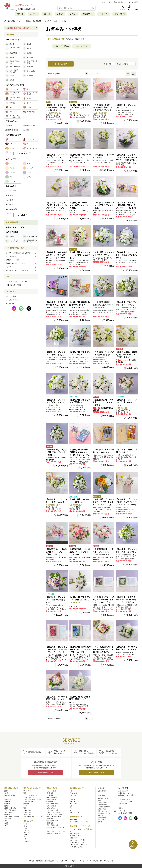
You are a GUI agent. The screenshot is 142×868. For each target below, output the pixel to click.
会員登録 (100, 815)
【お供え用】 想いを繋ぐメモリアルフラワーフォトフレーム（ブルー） (80, 650)
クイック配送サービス (57, 39)
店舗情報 (73, 838)
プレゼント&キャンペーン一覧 (79, 822)
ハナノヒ (21, 267)
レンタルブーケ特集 (52, 810)
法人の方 (104, 14)
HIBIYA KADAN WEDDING (78, 845)
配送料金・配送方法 (104, 807)
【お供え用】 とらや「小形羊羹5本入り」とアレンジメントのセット (57, 305)
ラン (71, 808)
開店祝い (7, 806)
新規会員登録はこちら (46, 773)
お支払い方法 (102, 809)
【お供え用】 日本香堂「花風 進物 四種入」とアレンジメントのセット (126, 205)
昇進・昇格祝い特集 (52, 825)
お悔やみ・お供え (10, 795)
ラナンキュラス (74, 812)
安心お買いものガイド (104, 798)
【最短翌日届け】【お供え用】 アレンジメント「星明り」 (103, 403)
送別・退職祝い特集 (52, 804)
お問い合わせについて (125, 804)
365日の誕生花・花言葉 (13, 285)
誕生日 (20, 14)
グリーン (26, 837)
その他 (100, 822)
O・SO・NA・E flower (61, 46)
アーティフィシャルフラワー (32, 799)
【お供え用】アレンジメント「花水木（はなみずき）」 (80, 255)
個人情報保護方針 (50, 861)
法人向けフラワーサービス (54, 833)
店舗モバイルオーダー (77, 840)
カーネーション (74, 802)
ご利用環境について (124, 799)
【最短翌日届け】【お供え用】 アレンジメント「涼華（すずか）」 (126, 355)
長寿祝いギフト (51, 819)
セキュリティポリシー (63, 861)
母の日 (47, 14)
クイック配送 (74, 820)
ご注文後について (124, 793)
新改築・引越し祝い (10, 808)
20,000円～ (26, 130)
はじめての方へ (107, 2)
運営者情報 (39, 861)
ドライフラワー (28, 802)
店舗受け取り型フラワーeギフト (21, 263)
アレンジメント (28, 791)
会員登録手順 (102, 818)
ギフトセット (27, 812)
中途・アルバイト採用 (106, 861)
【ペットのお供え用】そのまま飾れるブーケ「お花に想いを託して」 (103, 650)
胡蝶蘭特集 (50, 823)
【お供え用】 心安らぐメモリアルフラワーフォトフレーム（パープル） (103, 600)
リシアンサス (74, 804)
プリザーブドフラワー (30, 797)
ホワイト (26, 839)
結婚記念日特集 (51, 799)
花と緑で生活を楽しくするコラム (17, 282)
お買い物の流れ (102, 805)
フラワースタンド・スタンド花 (33, 817)
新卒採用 (95, 861)
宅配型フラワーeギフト (13, 260)
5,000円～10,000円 (29, 126)
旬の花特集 (50, 802)
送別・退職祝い (9, 812)
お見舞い (7, 823)
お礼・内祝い (8, 819)
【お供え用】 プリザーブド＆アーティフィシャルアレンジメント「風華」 (127, 502)
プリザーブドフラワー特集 (54, 814)
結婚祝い (7, 804)
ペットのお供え (82, 46)
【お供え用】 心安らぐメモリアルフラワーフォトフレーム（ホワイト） (127, 600)
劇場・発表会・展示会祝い (12, 817)
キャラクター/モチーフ (30, 795)
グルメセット (27, 810)
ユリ (71, 810)
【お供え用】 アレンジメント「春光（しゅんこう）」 (80, 108)
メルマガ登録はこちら (96, 773)
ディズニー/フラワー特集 (54, 817)
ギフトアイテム (28, 814)
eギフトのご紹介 (75, 836)
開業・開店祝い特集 (52, 821)
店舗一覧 (120, 14)
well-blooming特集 (52, 797)
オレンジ (26, 830)
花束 (25, 793)
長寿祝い (7, 814)
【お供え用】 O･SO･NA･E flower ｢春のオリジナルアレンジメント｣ (103, 108)
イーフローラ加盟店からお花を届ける (21, 253)
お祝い (6, 821)
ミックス (26, 841)
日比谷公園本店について (78, 842)
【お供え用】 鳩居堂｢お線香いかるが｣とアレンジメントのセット (80, 305)
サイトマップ (87, 861)
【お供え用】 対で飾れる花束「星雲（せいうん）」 (80, 699)
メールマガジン (102, 820)
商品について (102, 800)
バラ (71, 791)
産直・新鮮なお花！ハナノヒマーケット (21, 270)
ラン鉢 (25, 806)
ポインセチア (74, 793)
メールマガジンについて (126, 801)
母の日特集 (50, 793)
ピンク (25, 826)
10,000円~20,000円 (12, 130)
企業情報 (32, 861)
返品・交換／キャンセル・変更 (107, 811)
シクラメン (73, 795)
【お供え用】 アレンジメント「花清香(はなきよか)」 (57, 600)
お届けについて (102, 803)
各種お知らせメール (104, 813)
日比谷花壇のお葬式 (76, 847)
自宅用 (6, 825)
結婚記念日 (88, 14)
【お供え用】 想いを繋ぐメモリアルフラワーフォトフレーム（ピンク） (57, 650)
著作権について (77, 861)
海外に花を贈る (21, 256)
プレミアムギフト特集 (53, 812)
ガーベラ (72, 799)
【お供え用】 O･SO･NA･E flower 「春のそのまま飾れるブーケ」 (57, 108)
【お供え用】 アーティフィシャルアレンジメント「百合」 (80, 205)
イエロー (26, 828)
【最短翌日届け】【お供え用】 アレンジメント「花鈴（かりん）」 (103, 552)
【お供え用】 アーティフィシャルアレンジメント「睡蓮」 (103, 205)
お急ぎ (60, 14)
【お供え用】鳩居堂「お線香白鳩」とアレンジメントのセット (103, 305)
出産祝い (7, 802)
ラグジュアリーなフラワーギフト (56, 831)
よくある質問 (133, 2)
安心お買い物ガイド (120, 2)
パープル (26, 832)
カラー (72, 806)
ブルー (25, 835)
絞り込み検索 (61, 64)
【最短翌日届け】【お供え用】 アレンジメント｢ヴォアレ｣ (80, 552)
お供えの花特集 (51, 806)
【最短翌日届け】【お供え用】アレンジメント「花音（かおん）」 (56, 552)
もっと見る (21, 154)
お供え (73, 14)
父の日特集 (50, 795)
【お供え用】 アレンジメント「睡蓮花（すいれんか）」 (127, 255)
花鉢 (25, 808)
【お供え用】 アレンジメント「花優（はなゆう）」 (127, 403)
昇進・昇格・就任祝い (11, 810)
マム (71, 797)
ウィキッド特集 (51, 791)
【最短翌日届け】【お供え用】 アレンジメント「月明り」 (56, 452)
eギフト (34, 14)
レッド (25, 824)
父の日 (6, 793)
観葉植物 (26, 804)
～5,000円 (9, 126)
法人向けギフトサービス (15, 227)
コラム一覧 (122, 811)
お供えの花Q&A (51, 808)
